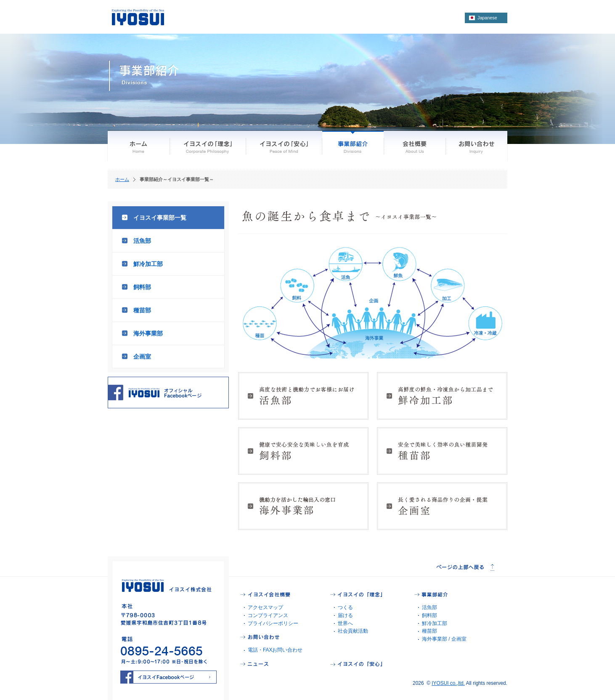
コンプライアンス (268, 615)
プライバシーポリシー (273, 623)
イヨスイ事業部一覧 (160, 218)
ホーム (122, 179)
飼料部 (142, 287)
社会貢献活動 (353, 631)
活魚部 (142, 241)
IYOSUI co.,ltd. (448, 683)
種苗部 (142, 310)
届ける (345, 615)
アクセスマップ (265, 607)
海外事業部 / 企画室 (444, 639)
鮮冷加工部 (148, 264)
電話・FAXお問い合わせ (275, 650)
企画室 (142, 357)
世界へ (345, 623)
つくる (345, 607)
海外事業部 (148, 333)
